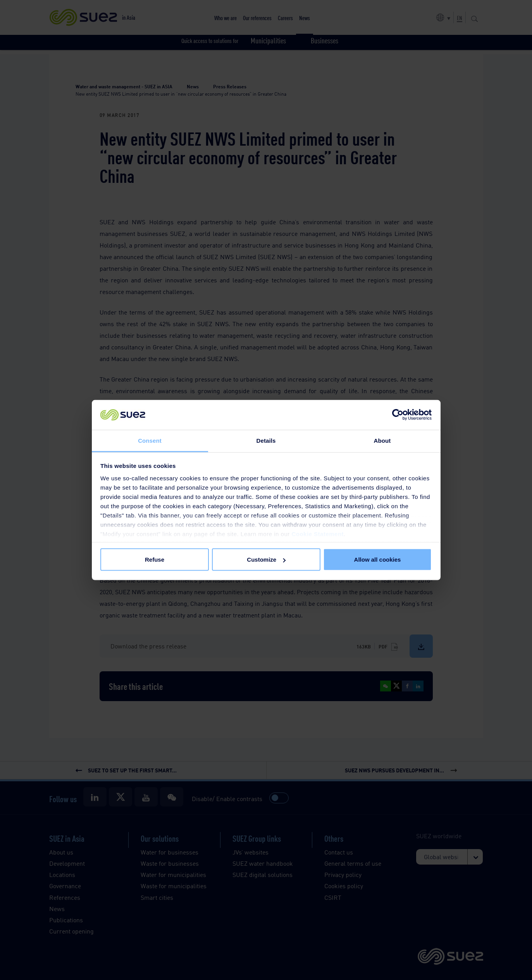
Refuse (155, 560)
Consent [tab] (150, 440)
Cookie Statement (318, 534)
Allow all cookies (378, 560)
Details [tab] (266, 440)
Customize (266, 560)
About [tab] (382, 440)
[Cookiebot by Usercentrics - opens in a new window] (398, 415)
